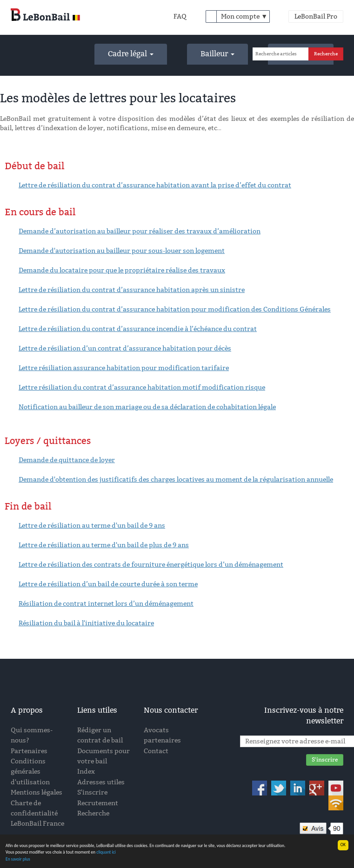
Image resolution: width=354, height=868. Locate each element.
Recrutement (98, 803)
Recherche (93, 813)
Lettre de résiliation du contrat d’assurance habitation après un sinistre (132, 290)
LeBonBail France (37, 824)
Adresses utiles (101, 782)
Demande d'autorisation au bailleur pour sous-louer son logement (122, 251)
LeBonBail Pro (316, 17)
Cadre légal (131, 54)
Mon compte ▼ (244, 17)
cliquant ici (106, 853)
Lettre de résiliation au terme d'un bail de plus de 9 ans (104, 545)
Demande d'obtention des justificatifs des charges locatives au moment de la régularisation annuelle (176, 480)
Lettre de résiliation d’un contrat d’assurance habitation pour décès (125, 348)
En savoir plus (18, 859)
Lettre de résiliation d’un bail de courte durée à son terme (108, 584)
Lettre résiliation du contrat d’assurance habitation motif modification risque (142, 388)
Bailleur (217, 54)
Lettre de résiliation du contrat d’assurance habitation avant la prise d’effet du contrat (155, 185)
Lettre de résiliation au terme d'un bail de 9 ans (92, 526)
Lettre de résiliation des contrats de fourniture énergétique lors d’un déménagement (151, 565)
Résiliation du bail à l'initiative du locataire (86, 623)
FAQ (180, 17)
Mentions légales (37, 792)
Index (86, 772)
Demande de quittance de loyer (67, 460)
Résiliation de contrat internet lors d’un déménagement (106, 604)
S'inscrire (92, 792)
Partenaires (29, 751)
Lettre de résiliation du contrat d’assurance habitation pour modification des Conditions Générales (175, 309)
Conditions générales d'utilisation (30, 772)
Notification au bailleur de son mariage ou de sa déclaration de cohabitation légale (147, 407)
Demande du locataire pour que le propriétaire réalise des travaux (122, 270)
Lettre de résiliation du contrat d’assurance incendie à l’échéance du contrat (138, 329)
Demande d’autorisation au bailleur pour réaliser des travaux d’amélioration (140, 231)
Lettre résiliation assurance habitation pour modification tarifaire (124, 368)
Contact (156, 751)
